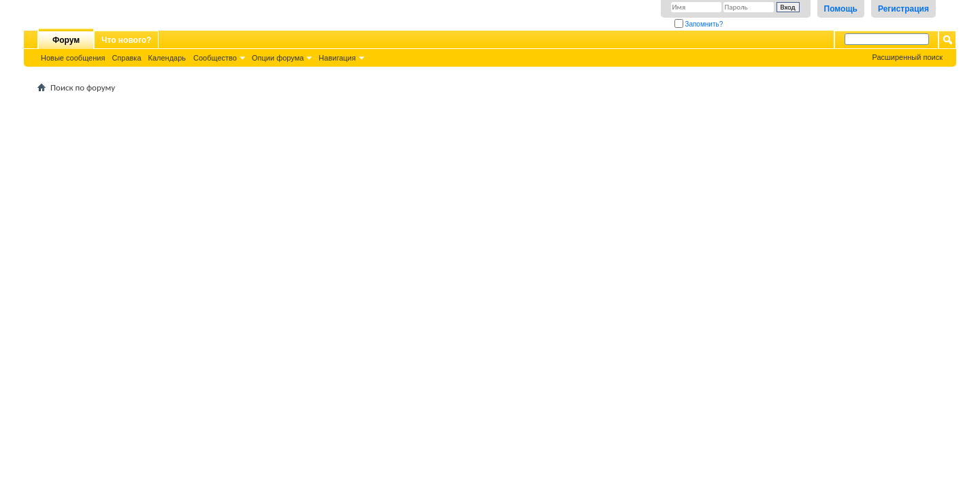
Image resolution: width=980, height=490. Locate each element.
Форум (66, 40)
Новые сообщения (73, 58)
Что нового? (126, 40)
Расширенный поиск (907, 57)
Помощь (841, 9)
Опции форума (278, 58)
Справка (126, 58)
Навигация (337, 58)
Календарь (167, 58)
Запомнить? (699, 24)
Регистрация (903, 9)
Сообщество (215, 58)
